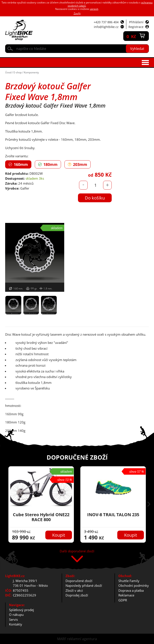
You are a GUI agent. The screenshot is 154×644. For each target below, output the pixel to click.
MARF (62, 639)
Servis (13, 619)
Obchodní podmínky (134, 585)
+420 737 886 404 (106, 22)
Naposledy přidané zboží (84, 585)
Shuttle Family (129, 581)
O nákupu (16, 615)
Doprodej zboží (77, 595)
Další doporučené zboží (77, 551)
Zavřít (77, 13)
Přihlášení (136, 22)
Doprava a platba (131, 590)
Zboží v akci (74, 590)
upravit (94, 9)
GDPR (123, 600)
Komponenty (31, 72)
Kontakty (16, 624)
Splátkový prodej (21, 610)
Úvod (8, 72)
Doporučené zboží (79, 581)
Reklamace (126, 595)
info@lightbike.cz (106, 27)
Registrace (136, 27)
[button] (149, 505)
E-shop (18, 72)
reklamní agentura (82, 639)
